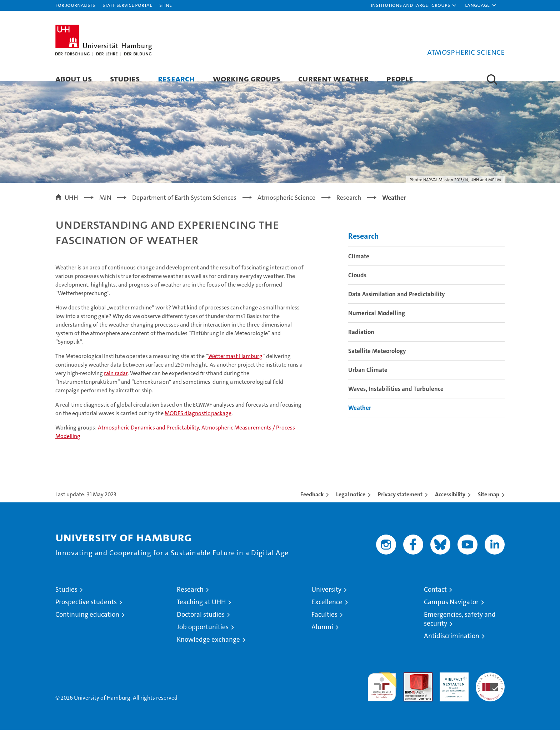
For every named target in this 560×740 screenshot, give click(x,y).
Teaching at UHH (201, 612)
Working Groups (247, 78)
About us (74, 78)
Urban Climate (368, 379)
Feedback (312, 504)
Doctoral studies (201, 624)
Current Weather (333, 78)
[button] (414, 5)
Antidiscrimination (452, 646)
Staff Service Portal (127, 5)
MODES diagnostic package (198, 423)
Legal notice (351, 504)
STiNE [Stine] (166, 5)
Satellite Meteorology (377, 361)
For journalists (75, 5)
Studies (125, 78)
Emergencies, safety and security (460, 629)
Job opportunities (203, 637)
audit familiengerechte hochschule (382, 694)
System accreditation (490, 690)
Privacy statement (400, 504)
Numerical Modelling (377, 323)
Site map (489, 504)
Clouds (357, 285)
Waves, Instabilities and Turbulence (396, 398)
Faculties (324, 624)
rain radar (116, 383)
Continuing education (87, 624)
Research (176, 78)
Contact (435, 599)
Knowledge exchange (208, 649)
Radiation (361, 342)
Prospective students (86, 612)
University (326, 599)
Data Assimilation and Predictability (397, 304)
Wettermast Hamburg (235, 366)
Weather (360, 417)
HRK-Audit (452, 686)
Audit (410, 686)
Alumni (322, 637)
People (400, 78)
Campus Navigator (451, 612)
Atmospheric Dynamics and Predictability (148, 438)
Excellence (327, 612)
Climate (359, 266)
